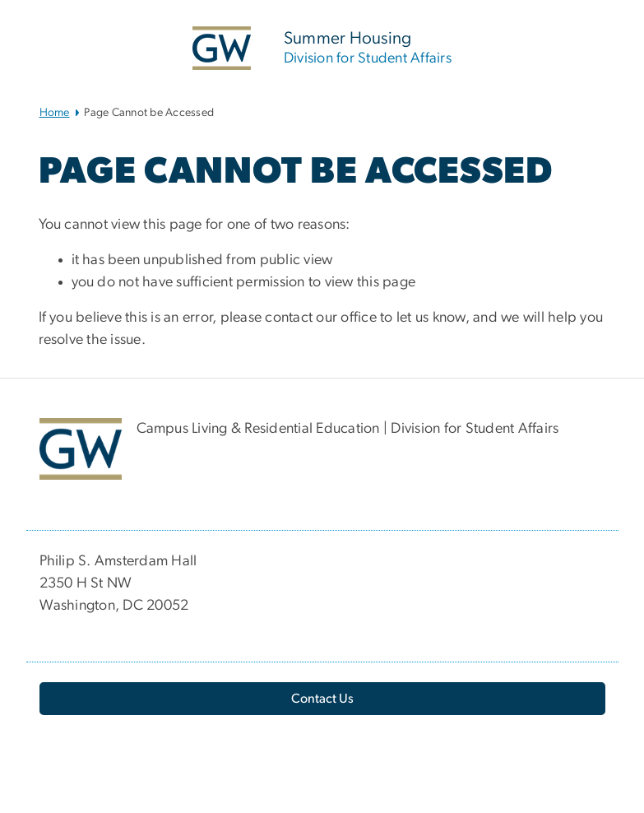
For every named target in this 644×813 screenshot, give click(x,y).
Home (55, 113)
